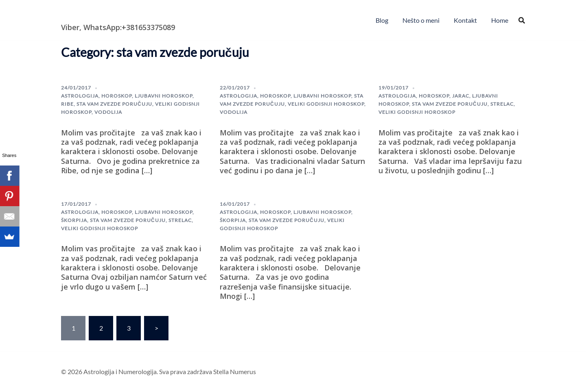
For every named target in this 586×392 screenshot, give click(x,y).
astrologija (80, 96)
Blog (382, 20)
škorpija (74, 220)
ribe (67, 104)
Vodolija (108, 112)
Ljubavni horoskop (164, 96)
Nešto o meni (421, 20)
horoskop (117, 96)
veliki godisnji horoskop (326, 104)
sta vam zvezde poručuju (114, 104)
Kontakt (465, 20)
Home (500, 20)
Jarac (461, 96)
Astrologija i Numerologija (108, 14)
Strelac (502, 104)
